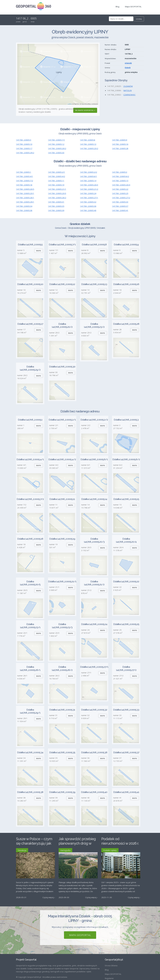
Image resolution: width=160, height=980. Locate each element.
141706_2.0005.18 (24, 185)
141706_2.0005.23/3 (57, 193)
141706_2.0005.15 (120, 181)
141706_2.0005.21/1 (57, 189)
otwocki (128, 63)
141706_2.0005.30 (56, 153)
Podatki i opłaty (110, 850)
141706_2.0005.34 (24, 206)
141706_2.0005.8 (88, 140)
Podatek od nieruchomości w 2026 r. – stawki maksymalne (120, 843)
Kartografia (65, 850)
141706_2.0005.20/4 (121, 185)
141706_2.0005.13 (88, 144)
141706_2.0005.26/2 (57, 198)
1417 (19, 18)
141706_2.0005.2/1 (56, 172)
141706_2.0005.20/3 (89, 185)
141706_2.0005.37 (120, 206)
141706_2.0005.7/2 (24, 181)
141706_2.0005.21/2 (89, 189)
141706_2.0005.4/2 (56, 176)
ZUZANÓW (128, 86)
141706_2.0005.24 (88, 193)
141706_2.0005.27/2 (121, 198)
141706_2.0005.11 (56, 181)
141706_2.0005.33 (120, 202)
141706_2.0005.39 (56, 210)
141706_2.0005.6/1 (88, 176)
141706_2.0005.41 (120, 210)
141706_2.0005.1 (24, 172)
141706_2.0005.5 (24, 140)
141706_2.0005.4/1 (24, 176)
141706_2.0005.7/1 (56, 140)
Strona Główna (111, 965)
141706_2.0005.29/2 (25, 153)
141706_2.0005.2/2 (88, 172)
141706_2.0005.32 (88, 202)
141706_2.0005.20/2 (57, 148)
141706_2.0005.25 (120, 193)
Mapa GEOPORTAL (133, 7)
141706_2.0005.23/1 (25, 193)
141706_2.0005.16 (120, 144)
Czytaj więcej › (49, 897)
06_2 (26, 18)
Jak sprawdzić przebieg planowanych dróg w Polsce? (77, 843)
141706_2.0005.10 (24, 144)
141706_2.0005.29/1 (25, 202)
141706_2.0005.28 (120, 148)
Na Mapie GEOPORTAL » (85, 110)
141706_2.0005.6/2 (120, 176)
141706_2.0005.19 (56, 185)
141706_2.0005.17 (24, 148)
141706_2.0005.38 (24, 210)
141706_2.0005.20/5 (25, 189)
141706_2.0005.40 (88, 210)
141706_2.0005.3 (120, 172)
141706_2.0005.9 (120, 140)
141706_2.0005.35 (56, 206)
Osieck (128, 68)
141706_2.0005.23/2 (89, 148)
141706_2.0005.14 (88, 181)
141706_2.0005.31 (56, 202)
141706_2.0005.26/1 (25, 198)
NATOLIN (127, 90)
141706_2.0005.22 (120, 189)
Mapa (39, 251)
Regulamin (109, 978)
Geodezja (22, 850)
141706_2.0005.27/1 (89, 198)
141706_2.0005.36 (88, 206)
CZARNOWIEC (129, 95)
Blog (117, 7)
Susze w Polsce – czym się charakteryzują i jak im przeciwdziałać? (34, 843)
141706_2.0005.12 (56, 144)
